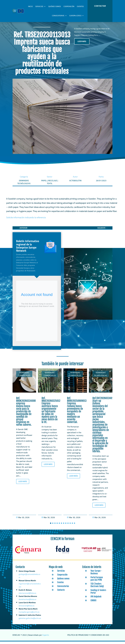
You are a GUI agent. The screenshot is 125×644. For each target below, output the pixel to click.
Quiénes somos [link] (55, 6)
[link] (22, 230)
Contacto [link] (61, 592)
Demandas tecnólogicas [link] (101, 376)
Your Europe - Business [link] (96, 575)
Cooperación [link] (69, 6)
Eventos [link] (80, 6)
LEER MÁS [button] (82, 44)
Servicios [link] (39, 6)
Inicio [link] (30, 6)
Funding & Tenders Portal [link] (98, 594)
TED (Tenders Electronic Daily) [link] (97, 588)
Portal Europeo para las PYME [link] (97, 581)
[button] (51, 526)
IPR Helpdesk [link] (96, 599)
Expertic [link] (46, 637)
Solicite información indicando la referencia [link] (26, 220)
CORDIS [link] (93, 603)
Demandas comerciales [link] (24, 376)
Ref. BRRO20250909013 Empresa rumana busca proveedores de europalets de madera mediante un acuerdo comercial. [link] (77, 413)
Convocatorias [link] (58, 16)
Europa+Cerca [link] (75, 16)
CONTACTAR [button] (100, 6)
